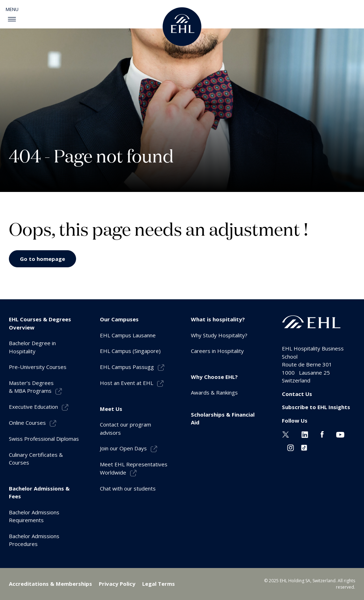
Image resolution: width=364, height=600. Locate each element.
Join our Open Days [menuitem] (123, 448)
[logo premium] (182, 27)
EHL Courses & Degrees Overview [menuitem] (40, 323)
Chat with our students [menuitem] (128, 488)
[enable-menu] (12, 19)
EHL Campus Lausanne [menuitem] (128, 335)
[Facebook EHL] (322, 434)
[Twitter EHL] (286, 434)
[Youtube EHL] (340, 434)
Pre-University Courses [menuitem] (38, 367)
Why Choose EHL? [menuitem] (214, 377)
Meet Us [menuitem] (111, 409)
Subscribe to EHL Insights (316, 407)
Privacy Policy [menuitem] (117, 584)
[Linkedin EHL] (305, 434)
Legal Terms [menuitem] (159, 584)
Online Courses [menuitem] (27, 423)
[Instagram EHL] (291, 447)
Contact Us (297, 394)
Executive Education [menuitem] (33, 407)
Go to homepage (42, 259)
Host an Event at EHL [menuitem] (127, 383)
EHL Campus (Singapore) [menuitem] (130, 351)
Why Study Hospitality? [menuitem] (219, 335)
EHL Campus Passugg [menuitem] (127, 367)
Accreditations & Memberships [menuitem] (50, 584)
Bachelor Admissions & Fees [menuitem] (39, 492)
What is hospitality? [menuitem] (218, 319)
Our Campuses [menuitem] (119, 319)
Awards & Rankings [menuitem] (214, 392)
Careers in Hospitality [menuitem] (217, 351)
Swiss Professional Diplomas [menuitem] (44, 439)
